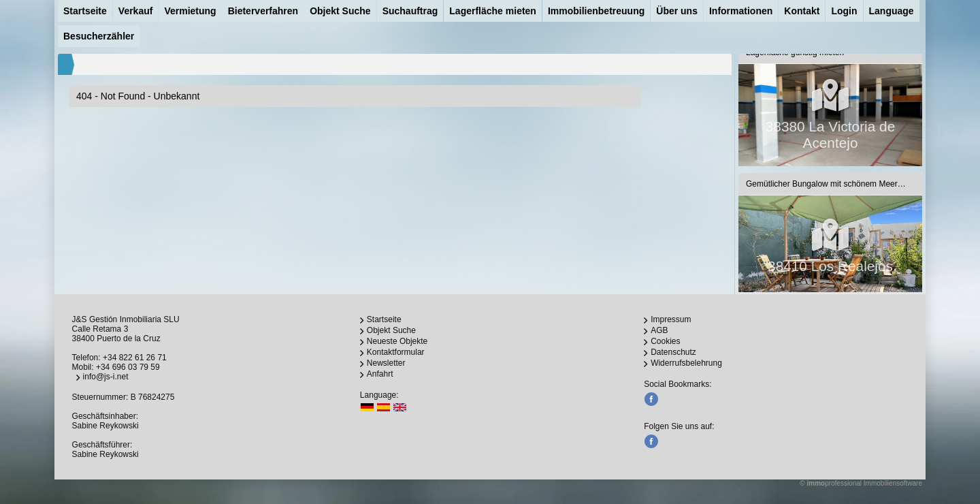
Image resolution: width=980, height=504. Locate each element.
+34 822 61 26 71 (135, 358)
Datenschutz (673, 352)
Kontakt (802, 11)
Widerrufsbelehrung (686, 363)
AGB (659, 330)
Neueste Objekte (397, 341)
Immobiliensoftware (893, 483)
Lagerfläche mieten (493, 11)
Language (892, 11)
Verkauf (136, 11)
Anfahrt (380, 374)
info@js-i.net (106, 377)
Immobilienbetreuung (596, 11)
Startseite (85, 11)
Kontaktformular (396, 352)
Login (844, 11)
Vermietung (190, 11)
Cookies (665, 341)
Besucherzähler (99, 36)
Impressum (671, 319)
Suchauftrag (410, 11)
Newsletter (386, 363)
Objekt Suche (340, 11)
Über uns (677, 11)
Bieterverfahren (263, 11)
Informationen (741, 11)
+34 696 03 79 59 (128, 367)
